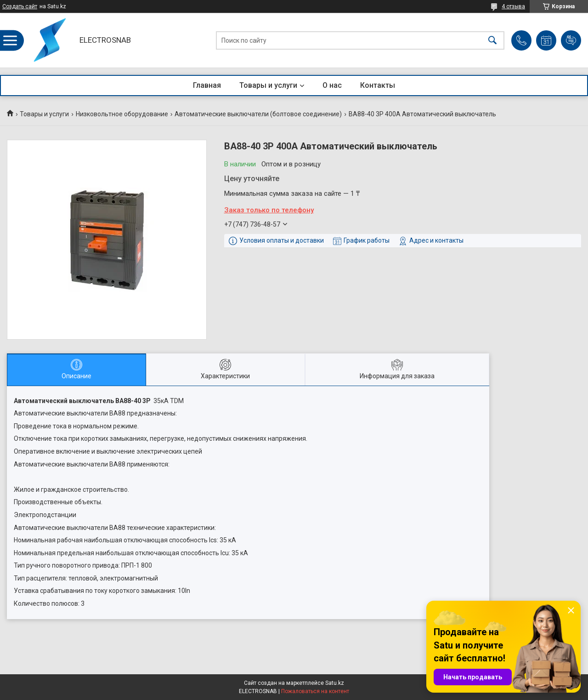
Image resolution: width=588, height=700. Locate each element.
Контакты (378, 85)
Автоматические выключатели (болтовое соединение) (258, 114)
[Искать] (492, 40)
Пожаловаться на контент (315, 691)
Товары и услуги (268, 85)
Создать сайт (20, 6)
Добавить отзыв (571, 40)
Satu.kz (335, 683)
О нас (332, 85)
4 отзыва (513, 6)
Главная (207, 85)
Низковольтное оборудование (122, 114)
